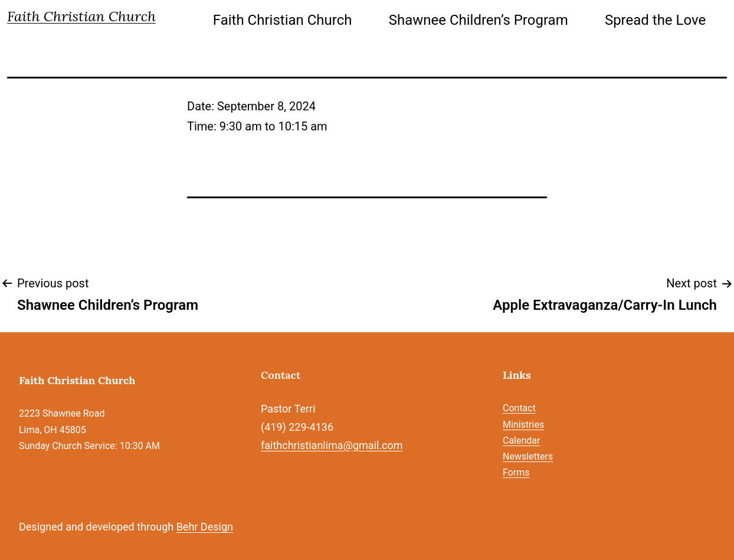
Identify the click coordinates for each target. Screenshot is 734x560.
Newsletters (528, 456)
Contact (519, 408)
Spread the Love (655, 20)
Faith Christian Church (81, 16)
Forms (516, 472)
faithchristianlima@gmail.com (332, 445)
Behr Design (205, 527)
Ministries (523, 425)
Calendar (521, 441)
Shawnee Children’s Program (479, 20)
